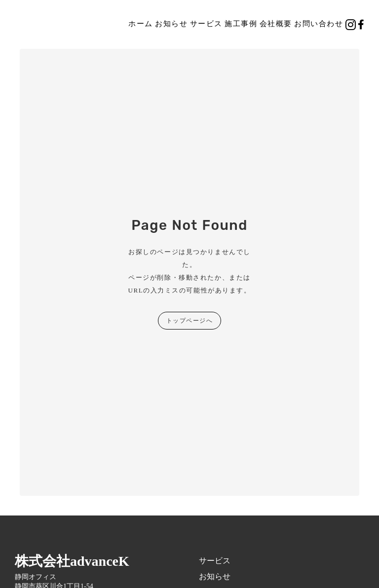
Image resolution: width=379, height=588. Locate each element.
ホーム (141, 24)
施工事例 (241, 24)
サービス (206, 24)
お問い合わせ (319, 24)
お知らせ (171, 24)
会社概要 (276, 24)
